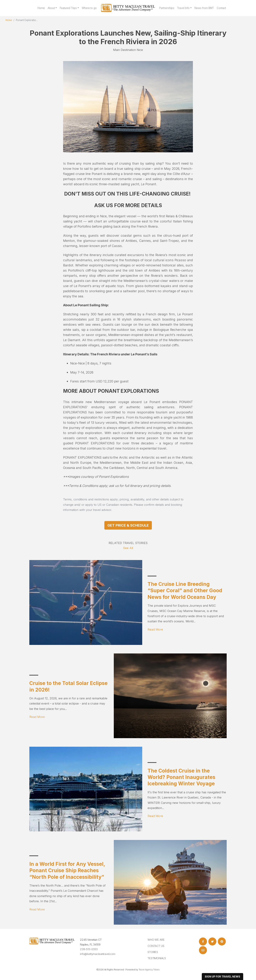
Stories (153, 952)
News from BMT (204, 8)
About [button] (51, 8)
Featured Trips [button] (68, 8)
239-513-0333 (89, 949)
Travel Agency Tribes (149, 970)
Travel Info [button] (183, 8)
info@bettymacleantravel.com (98, 954)
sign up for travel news (222, 977)
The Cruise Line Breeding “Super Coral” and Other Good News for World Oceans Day (185, 591)
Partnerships (167, 8)
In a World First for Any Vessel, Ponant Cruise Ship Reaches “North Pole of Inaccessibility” (67, 870)
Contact (221, 8)
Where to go (89, 8)
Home (41, 8)
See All (128, 548)
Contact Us (156, 946)
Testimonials (157, 958)
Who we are (156, 940)
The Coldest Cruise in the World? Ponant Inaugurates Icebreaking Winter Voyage (181, 777)
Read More (155, 629)
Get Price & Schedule (128, 525)
